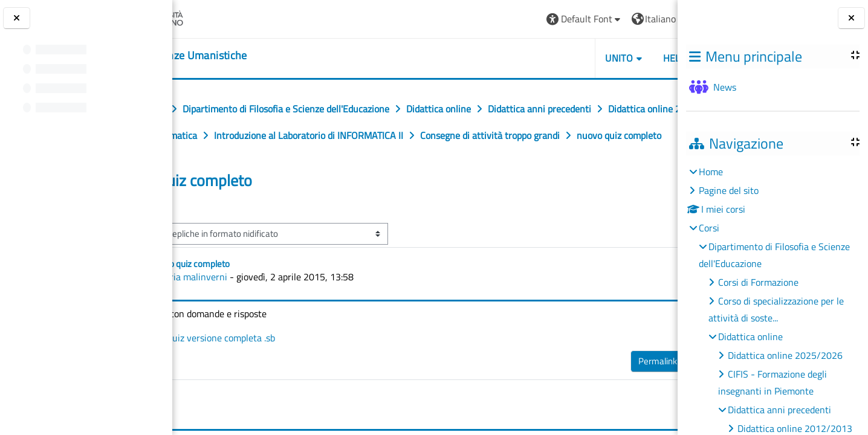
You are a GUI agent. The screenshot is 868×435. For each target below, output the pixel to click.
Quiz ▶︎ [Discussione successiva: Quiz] (643, 233)
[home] (247, 56)
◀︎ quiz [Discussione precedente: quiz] (206, 233)
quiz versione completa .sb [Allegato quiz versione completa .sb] (286, 364)
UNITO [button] (539, 58)
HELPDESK (605, 58)
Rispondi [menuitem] (632, 385)
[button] (504, 19)
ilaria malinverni (267, 303)
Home (711, 172)
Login (648, 19)
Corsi (709, 228)
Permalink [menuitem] (577, 388)
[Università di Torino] (219, 18)
